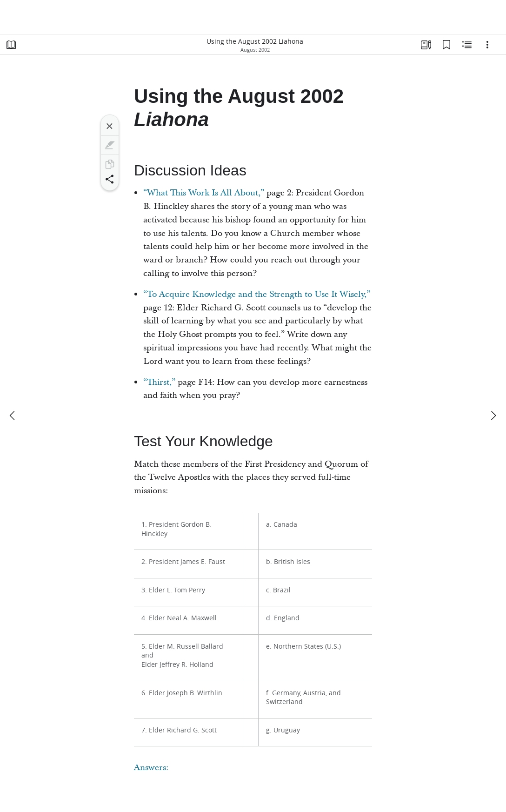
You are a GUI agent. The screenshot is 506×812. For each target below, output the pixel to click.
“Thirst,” (159, 382)
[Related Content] (467, 45)
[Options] (487, 45)
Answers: (151, 768)
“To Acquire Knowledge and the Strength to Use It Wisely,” (257, 294)
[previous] (13, 416)
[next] (493, 416)
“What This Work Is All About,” (204, 193)
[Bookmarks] (446, 45)
